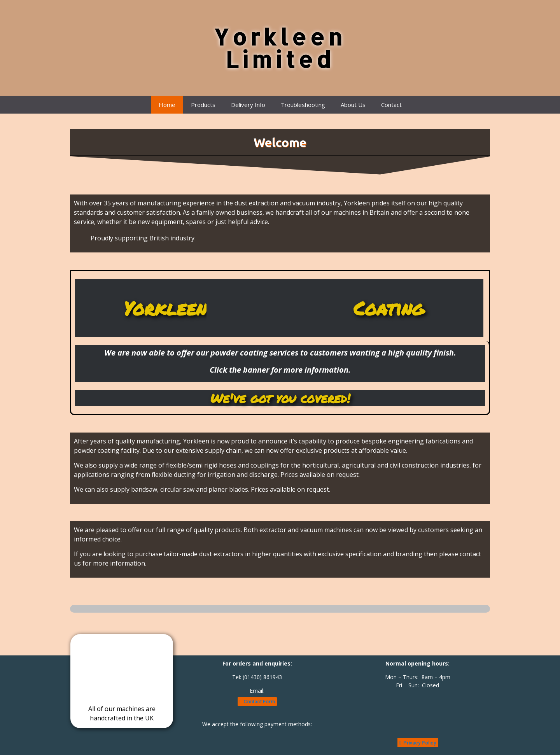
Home (167, 105)
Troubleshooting (303, 105)
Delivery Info (248, 105)
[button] (257, 702)
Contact (391, 105)
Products (203, 105)
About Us (353, 105)
